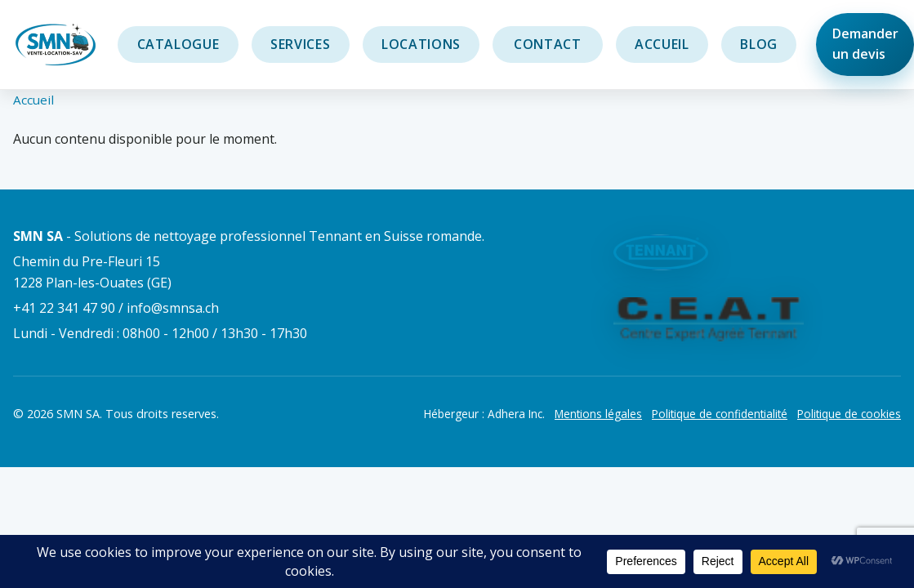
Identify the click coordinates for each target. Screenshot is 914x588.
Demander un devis (865, 44)
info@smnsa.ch (173, 308)
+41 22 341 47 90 (64, 308)
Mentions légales (598, 414)
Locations (421, 44)
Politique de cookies (849, 414)
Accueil (662, 44)
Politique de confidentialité (720, 414)
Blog (759, 44)
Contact (548, 44)
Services (300, 44)
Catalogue (178, 44)
